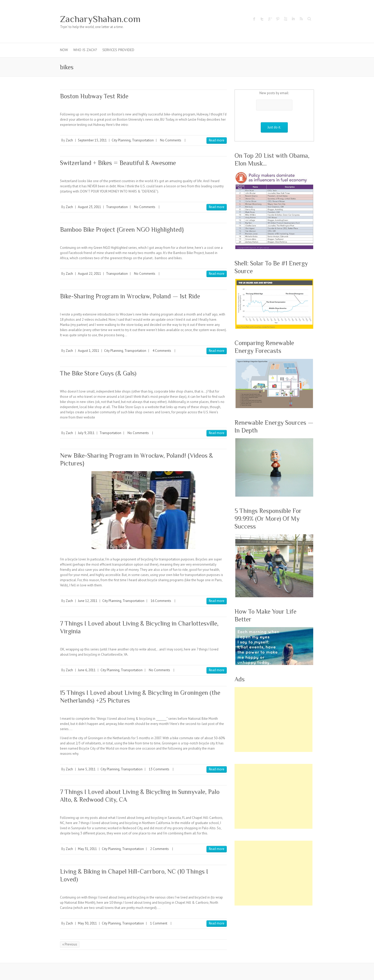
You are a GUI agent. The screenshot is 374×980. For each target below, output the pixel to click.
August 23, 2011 (89, 207)
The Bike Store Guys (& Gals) (98, 373)
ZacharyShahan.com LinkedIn (293, 19)
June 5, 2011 (87, 769)
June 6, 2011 (87, 670)
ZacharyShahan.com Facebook (254, 19)
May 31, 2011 (87, 849)
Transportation (143, 140)
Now (64, 50)
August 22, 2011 (89, 274)
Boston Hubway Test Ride (94, 96)
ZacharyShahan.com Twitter (262, 19)
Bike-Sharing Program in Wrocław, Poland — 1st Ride (130, 296)
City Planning (121, 140)
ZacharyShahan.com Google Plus (270, 19)
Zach (69, 140)
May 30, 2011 (87, 923)
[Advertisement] (273, 719)
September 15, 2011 (92, 140)
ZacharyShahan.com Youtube (285, 19)
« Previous (70, 944)
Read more (217, 140)
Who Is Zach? (85, 50)
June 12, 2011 (88, 601)
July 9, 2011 (86, 433)
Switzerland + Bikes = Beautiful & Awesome (118, 163)
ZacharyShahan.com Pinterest (278, 19)
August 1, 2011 (89, 351)
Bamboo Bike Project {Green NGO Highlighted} (122, 229)
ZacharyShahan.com (100, 19)
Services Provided (118, 50)
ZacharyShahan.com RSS (301, 19)
